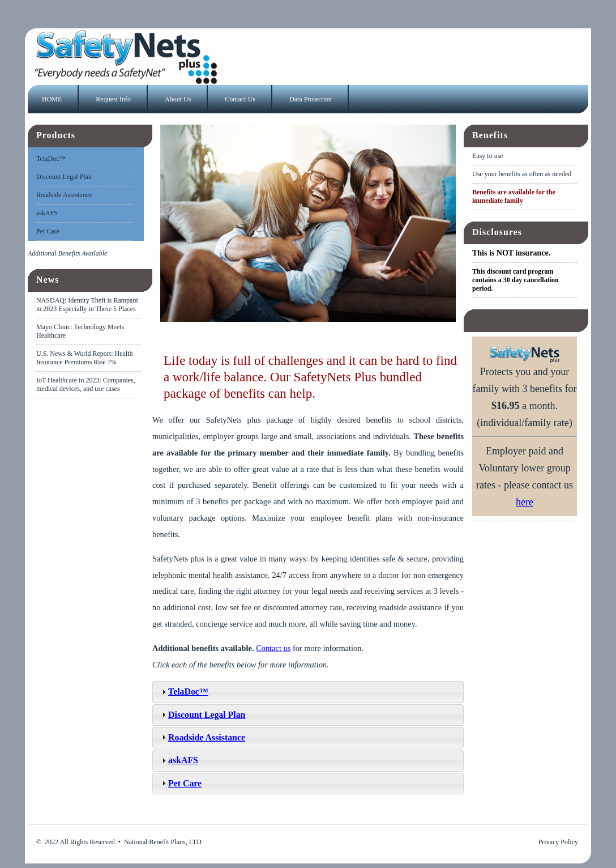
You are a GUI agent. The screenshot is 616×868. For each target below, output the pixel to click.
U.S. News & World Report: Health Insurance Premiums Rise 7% (84, 358)
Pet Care (48, 231)
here (525, 502)
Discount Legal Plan (64, 177)
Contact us (273, 648)
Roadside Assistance (64, 195)
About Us (178, 99)
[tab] (308, 692)
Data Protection (311, 99)
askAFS (47, 213)
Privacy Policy (558, 842)
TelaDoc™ (51, 159)
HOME (52, 99)
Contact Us (240, 99)
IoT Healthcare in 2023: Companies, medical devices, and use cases (86, 384)
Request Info (113, 99)
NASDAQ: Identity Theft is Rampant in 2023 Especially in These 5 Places (87, 305)
